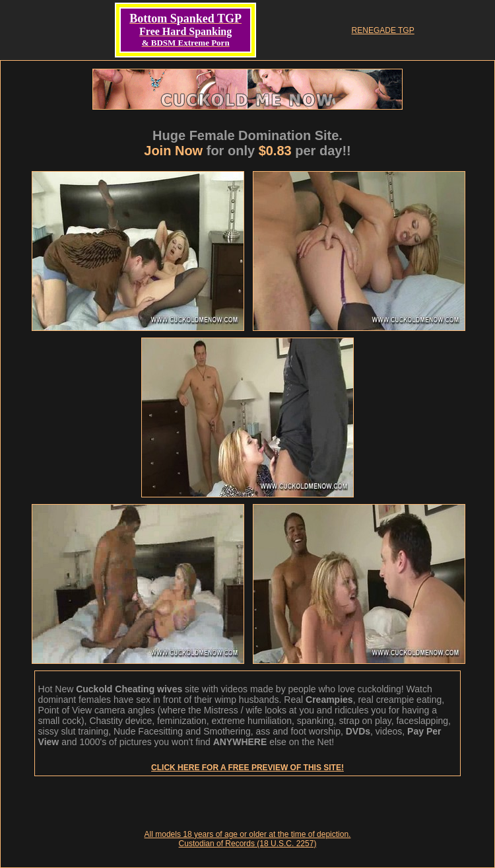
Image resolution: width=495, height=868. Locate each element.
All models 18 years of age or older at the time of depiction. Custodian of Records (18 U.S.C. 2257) (248, 839)
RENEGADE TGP (383, 30)
